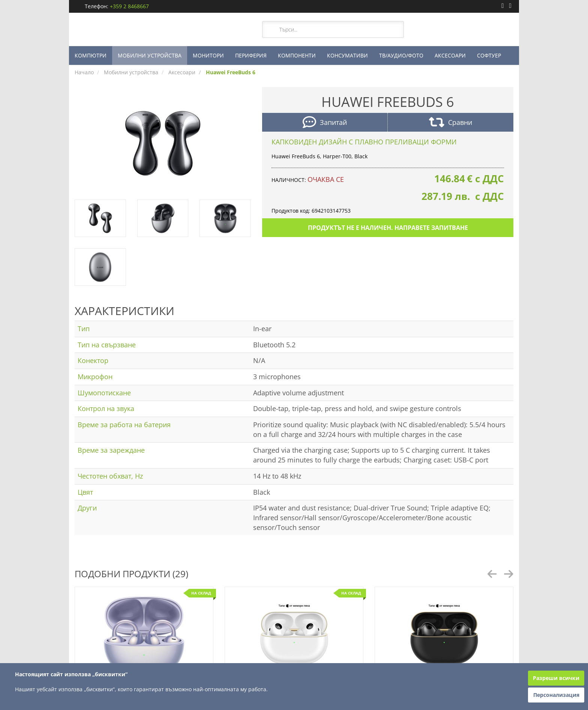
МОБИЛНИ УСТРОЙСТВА (150, 55)
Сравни (451, 123)
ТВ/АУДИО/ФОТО (401, 55)
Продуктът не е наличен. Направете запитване (388, 228)
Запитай (325, 123)
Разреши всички (556, 678)
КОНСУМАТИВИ (347, 55)
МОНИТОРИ (208, 55)
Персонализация (556, 695)
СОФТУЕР (489, 55)
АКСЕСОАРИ (450, 55)
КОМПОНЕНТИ (297, 55)
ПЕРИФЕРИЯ (251, 55)
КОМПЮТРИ (91, 55)
